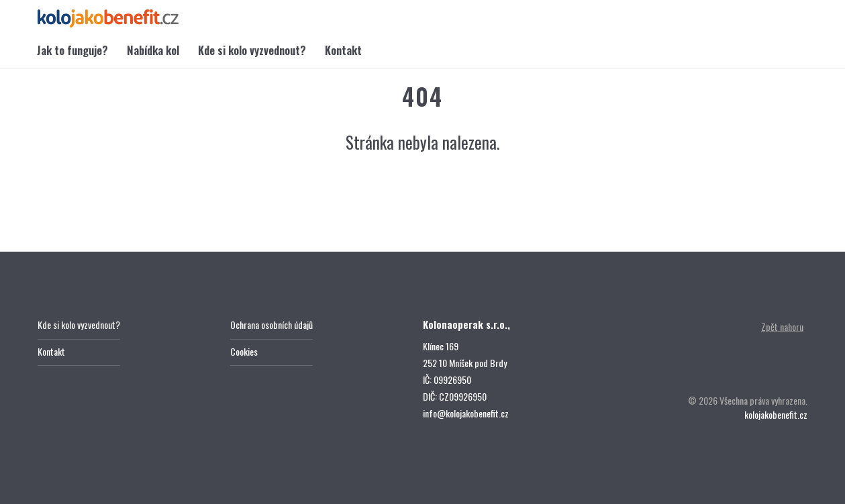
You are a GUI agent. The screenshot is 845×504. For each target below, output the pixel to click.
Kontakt (343, 50)
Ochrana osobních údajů (271, 324)
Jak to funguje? (72, 50)
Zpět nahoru (782, 326)
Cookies (244, 351)
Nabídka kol (153, 50)
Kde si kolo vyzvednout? (252, 50)
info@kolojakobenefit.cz (466, 413)
